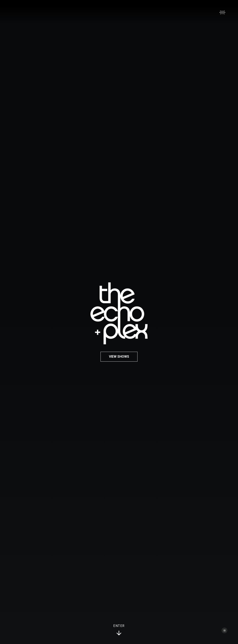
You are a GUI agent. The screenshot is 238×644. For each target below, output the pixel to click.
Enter (119, 630)
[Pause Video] (224, 630)
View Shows (119, 357)
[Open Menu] (222, 12)
